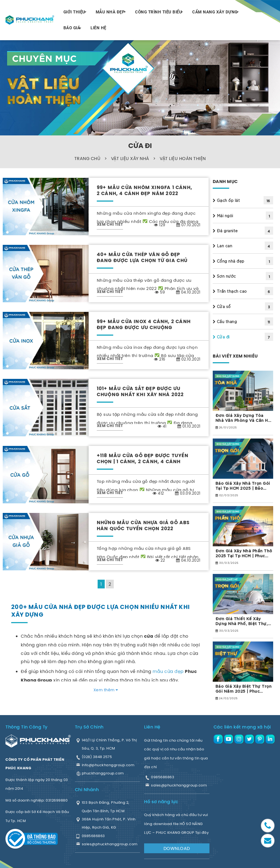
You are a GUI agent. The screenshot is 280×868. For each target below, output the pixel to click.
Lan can (223, 246)
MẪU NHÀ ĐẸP (110, 12)
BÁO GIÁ (72, 28)
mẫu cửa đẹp (168, 671)
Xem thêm (106, 690)
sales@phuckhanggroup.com (179, 785)
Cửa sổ (222, 306)
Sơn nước (224, 276)
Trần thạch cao (230, 291)
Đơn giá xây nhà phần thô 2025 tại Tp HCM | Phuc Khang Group (244, 553)
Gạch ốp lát (226, 200)
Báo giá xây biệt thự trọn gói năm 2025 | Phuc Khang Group (244, 689)
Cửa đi (221, 337)
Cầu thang (225, 321)
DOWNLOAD (177, 848)
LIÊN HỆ (98, 28)
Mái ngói (223, 216)
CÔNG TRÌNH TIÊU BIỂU (158, 12)
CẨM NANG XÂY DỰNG (215, 12)
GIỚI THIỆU (74, 12)
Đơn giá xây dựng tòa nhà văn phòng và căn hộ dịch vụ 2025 (243, 418)
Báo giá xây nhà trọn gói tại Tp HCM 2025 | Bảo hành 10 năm (243, 486)
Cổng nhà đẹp (229, 261)
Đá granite (225, 231)
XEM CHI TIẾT (110, 225)
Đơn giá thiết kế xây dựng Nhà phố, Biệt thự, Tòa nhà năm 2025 (242, 621)
